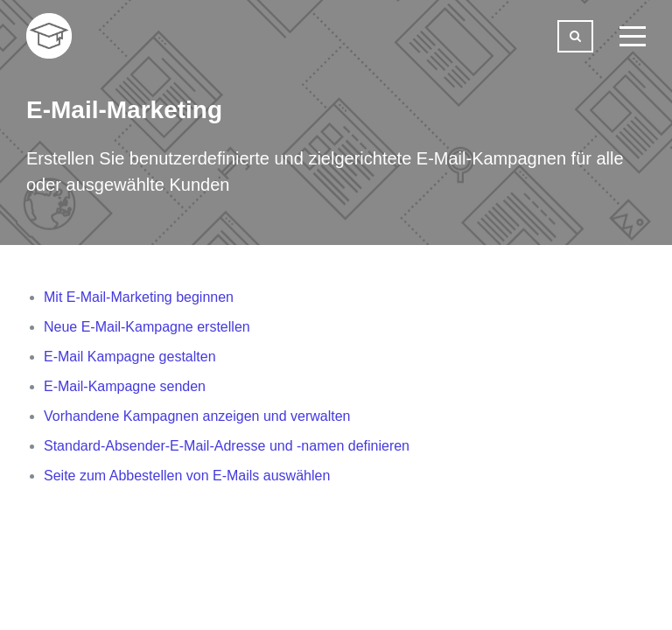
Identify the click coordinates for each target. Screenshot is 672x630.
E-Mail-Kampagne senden (125, 386)
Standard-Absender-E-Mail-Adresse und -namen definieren (227, 446)
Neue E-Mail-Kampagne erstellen (147, 327)
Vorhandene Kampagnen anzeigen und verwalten (197, 416)
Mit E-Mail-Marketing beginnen (139, 297)
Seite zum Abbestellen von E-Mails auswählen (187, 476)
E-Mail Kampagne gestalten (130, 357)
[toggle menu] (633, 36)
